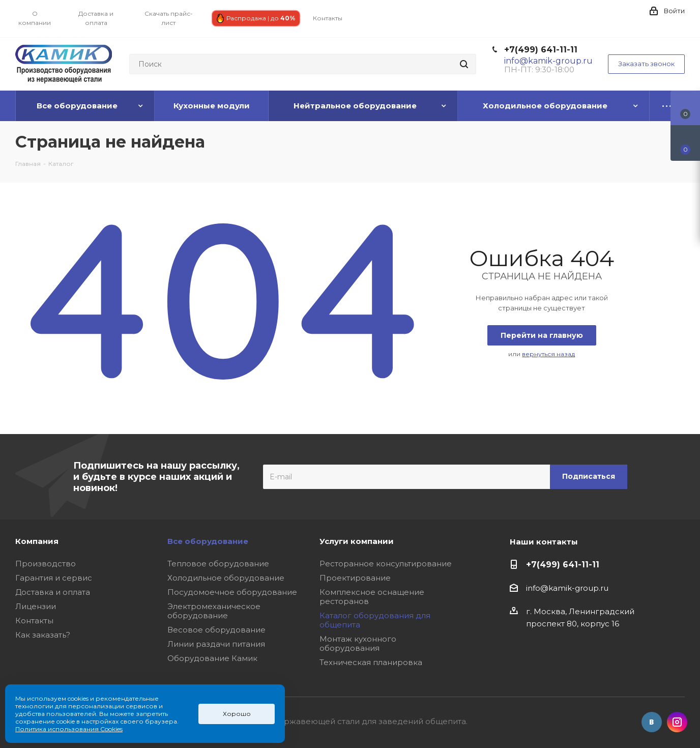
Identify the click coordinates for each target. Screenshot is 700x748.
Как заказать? (43, 635)
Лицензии (36, 606)
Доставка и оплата (53, 592)
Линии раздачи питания (216, 644)
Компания (37, 541)
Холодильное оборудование (226, 578)
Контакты (34, 621)
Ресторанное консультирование (386, 564)
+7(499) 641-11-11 (541, 50)
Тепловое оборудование (218, 564)
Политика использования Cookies (69, 729)
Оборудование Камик (212, 658)
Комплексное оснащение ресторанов (372, 597)
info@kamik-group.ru (567, 588)
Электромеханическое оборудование (214, 611)
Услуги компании (357, 541)
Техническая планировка (371, 662)
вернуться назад (548, 354)
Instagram (677, 722)
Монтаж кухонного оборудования (358, 643)
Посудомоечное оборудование (232, 592)
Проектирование (355, 578)
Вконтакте (652, 722)
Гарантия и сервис (54, 578)
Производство (46, 564)
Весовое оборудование (216, 630)
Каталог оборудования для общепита (375, 620)
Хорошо (237, 714)
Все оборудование (208, 541)
